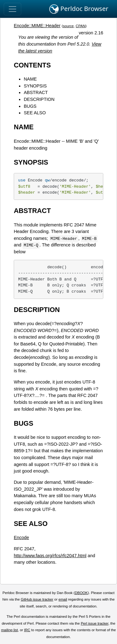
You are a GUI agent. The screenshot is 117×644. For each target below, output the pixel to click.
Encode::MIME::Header (37, 26)
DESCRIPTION (39, 99)
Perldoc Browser (79, 9)
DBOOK (81, 593)
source (68, 26)
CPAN (81, 26)
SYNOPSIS (35, 86)
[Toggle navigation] (12, 9)
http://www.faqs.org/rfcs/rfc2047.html (50, 556)
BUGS (30, 106)
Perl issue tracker (95, 623)
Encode (21, 537)
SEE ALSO (35, 113)
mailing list (9, 630)
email (63, 599)
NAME (30, 79)
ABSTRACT (36, 92)
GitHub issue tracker (37, 599)
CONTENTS (32, 65)
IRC (27, 630)
